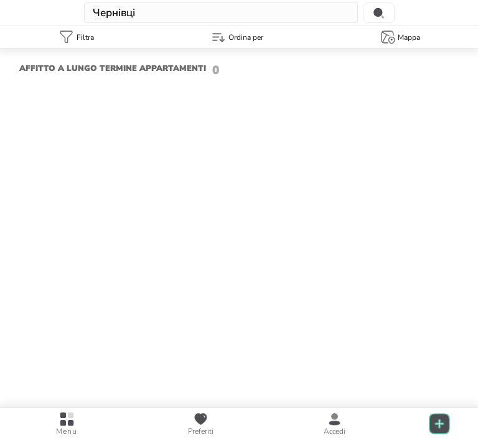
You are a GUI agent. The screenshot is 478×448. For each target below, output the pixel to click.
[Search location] (379, 13)
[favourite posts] (201, 424)
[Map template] (400, 37)
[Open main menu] (67, 424)
